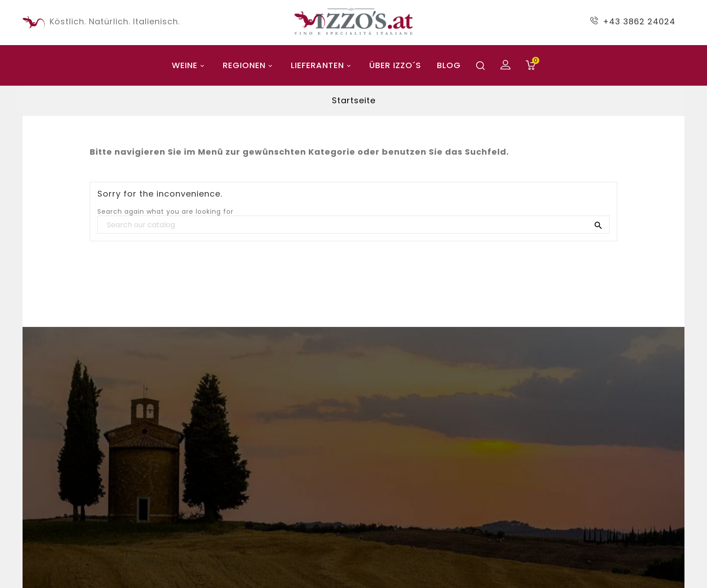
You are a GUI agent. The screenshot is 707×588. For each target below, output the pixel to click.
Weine (189, 65)
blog (449, 65)
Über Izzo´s (395, 65)
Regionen (249, 65)
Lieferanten (322, 65)
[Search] (353, 225)
